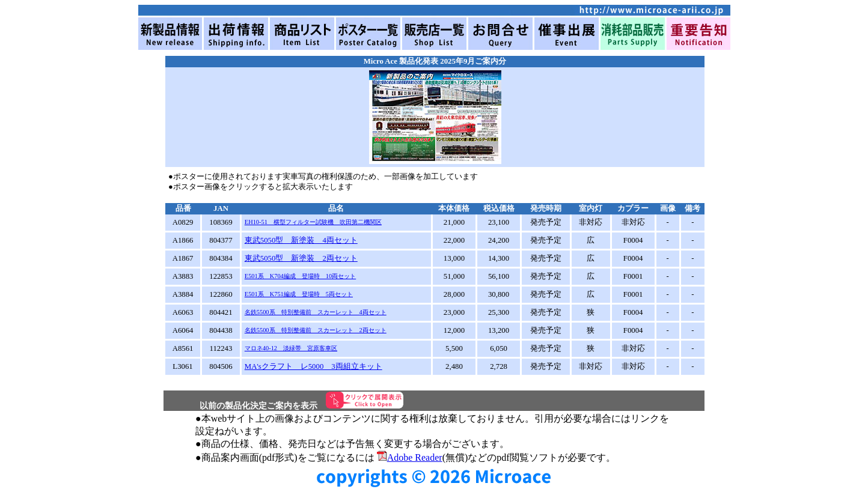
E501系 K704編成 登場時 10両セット (300, 276)
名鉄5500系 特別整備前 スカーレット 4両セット (316, 312)
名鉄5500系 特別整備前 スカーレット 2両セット (316, 330)
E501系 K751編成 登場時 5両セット (299, 294)
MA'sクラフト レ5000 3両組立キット (313, 366)
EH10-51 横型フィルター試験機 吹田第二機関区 (313, 222)
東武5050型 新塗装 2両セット (301, 258)
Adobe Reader (410, 457)
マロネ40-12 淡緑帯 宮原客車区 (291, 348)
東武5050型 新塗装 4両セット (301, 240)
